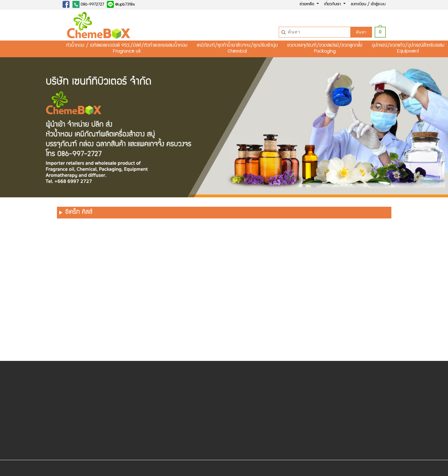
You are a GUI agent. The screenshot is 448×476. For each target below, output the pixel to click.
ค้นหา (361, 32)
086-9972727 (88, 4)
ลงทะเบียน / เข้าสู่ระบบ (368, 4)
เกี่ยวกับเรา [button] (333, 4)
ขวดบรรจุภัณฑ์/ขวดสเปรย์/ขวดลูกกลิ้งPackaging (325, 49)
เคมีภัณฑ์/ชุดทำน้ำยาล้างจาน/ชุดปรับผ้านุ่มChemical (237, 49)
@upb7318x (121, 4)
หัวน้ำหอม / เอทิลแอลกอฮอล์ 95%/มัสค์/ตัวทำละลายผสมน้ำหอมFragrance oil (127, 49)
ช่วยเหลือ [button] (307, 4)
